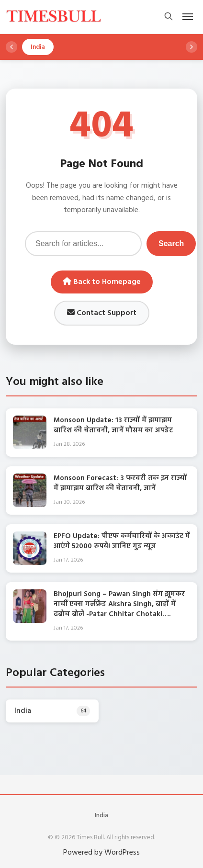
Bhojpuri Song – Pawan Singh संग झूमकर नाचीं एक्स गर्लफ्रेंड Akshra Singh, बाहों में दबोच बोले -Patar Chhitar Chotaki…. (119, 604)
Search (171, 243)
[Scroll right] (192, 47)
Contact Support (102, 313)
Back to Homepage (102, 282)
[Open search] (169, 17)
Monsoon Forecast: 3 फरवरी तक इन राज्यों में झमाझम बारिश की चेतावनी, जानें (120, 483)
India (101, 816)
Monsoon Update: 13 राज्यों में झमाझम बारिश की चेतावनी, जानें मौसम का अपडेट (113, 425)
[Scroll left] (11, 47)
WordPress (122, 853)
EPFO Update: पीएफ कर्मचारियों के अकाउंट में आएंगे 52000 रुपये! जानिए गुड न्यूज (122, 541)
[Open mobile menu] (188, 17)
